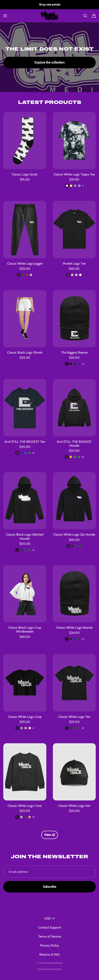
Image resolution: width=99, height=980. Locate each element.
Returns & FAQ (49, 954)
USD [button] (49, 918)
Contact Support (49, 927)
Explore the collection (49, 62)
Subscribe (49, 887)
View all (49, 835)
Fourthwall (56, 969)
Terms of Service (50, 936)
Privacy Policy (50, 945)
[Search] (85, 16)
